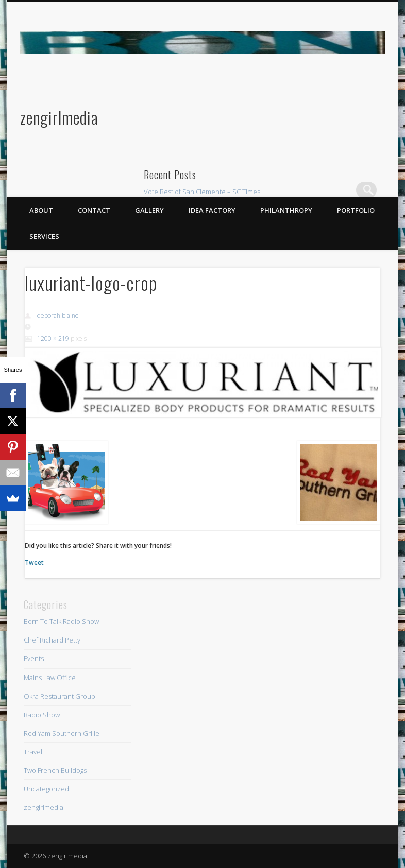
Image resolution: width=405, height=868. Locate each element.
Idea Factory (212, 210)
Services (44, 236)
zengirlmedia (59, 117)
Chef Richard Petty (52, 640)
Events (34, 658)
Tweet (34, 562)
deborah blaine (58, 315)
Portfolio (356, 210)
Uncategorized (46, 789)
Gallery (149, 210)
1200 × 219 (53, 338)
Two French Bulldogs (55, 770)
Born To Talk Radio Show (61, 621)
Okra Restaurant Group (60, 696)
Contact (94, 210)
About (41, 210)
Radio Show (42, 715)
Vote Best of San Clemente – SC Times (202, 192)
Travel (33, 752)
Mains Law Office (50, 678)
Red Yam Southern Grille (62, 733)
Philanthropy (286, 210)
